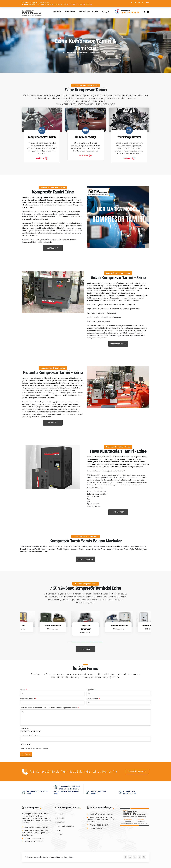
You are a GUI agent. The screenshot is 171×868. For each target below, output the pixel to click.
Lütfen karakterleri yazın (30, 735)
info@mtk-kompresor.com (35, 3)
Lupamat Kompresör (118, 626)
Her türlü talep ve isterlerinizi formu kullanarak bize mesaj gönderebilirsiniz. (50, 708)
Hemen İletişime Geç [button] (118, 344)
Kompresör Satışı (86, 137)
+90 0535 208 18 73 (37, 841)
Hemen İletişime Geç (137, 771)
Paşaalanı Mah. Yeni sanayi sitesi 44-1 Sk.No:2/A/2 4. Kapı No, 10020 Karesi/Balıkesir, (36, 833)
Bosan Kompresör (53, 626)
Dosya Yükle (25, 729)
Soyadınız (91, 690)
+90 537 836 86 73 (130, 13)
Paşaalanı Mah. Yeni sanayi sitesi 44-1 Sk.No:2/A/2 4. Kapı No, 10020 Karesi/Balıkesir (57, 4)
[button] (70, 642)
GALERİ (95, 12)
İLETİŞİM (106, 12)
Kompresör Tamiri (112, 546)
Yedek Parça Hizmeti (129, 137)
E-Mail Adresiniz (93, 699)
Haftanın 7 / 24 (133, 792)
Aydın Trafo (20, 626)
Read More (42, 158)
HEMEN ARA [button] (85, 649)
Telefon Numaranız (28, 699)
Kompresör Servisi (67, 826)
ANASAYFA (57, 12)
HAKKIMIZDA (70, 12)
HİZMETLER (84, 12)
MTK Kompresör (20, 629)
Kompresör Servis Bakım (42, 137)
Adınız (23, 690)
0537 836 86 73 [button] (53, 248)
